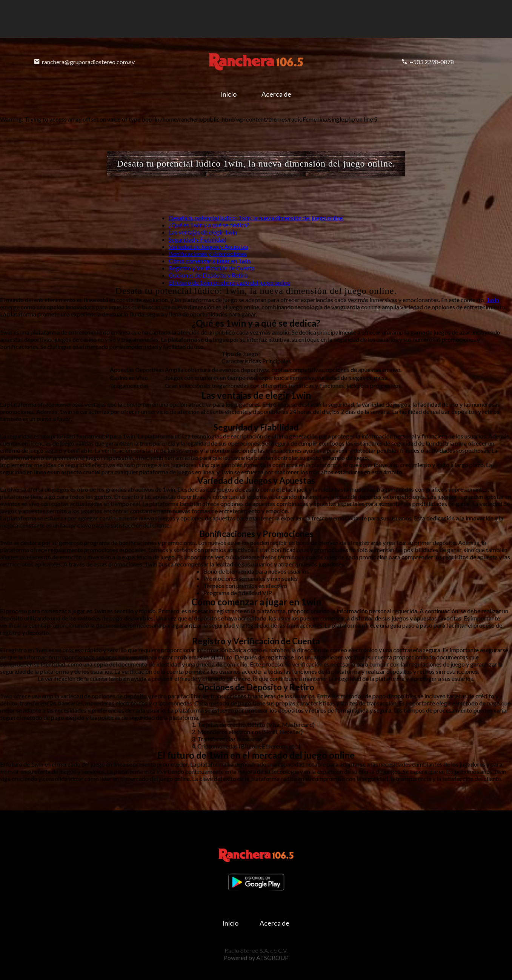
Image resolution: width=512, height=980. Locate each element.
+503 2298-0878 (428, 62)
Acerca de (276, 94)
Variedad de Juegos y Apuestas (208, 246)
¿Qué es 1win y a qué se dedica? (209, 225)
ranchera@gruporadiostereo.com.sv (84, 62)
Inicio (229, 94)
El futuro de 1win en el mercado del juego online (229, 282)
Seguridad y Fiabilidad (197, 239)
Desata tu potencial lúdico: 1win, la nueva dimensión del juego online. (256, 218)
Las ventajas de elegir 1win (203, 232)
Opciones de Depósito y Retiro (208, 275)
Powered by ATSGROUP (256, 958)
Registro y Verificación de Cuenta (212, 268)
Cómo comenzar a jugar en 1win (210, 261)
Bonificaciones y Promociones (208, 254)
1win (493, 300)
